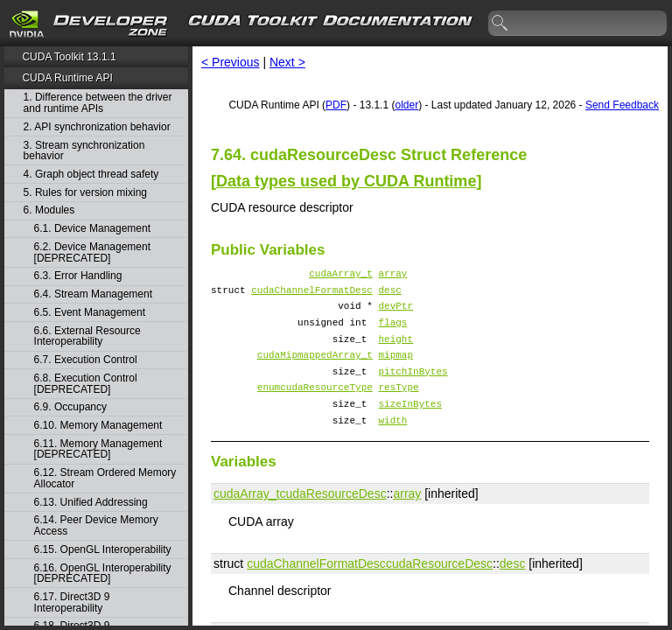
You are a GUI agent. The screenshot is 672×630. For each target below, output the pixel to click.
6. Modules (49, 210)
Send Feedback (622, 105)
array (392, 275)
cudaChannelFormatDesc (312, 294)
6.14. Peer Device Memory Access (96, 525)
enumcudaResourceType (315, 407)
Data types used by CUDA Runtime (346, 181)
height (395, 351)
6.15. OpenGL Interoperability (103, 550)
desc (389, 294)
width (392, 446)
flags (392, 332)
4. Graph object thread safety (91, 175)
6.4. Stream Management (93, 294)
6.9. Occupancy (70, 407)
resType (398, 407)
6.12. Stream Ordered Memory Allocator (105, 478)
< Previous (231, 62)
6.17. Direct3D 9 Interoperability (72, 602)
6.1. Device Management (92, 229)
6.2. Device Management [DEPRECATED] (92, 252)
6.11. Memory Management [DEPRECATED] (98, 449)
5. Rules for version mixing (85, 193)
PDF (336, 105)
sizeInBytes (410, 427)
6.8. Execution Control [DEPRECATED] (86, 384)
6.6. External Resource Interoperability (87, 336)
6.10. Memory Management (98, 426)
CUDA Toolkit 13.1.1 (69, 57)
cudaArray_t (341, 275)
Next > (287, 62)
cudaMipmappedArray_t (315, 370)
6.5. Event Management (90, 313)
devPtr (395, 313)
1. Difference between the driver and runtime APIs (98, 103)
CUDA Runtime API (67, 78)
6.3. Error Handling (78, 276)
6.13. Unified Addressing (91, 503)
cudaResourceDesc (332, 520)
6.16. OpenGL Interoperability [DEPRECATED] (103, 574)
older (406, 105)
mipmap (395, 370)
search (500, 24)
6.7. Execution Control (86, 360)
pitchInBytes (413, 389)
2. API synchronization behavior (97, 127)
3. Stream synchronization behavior (84, 151)
